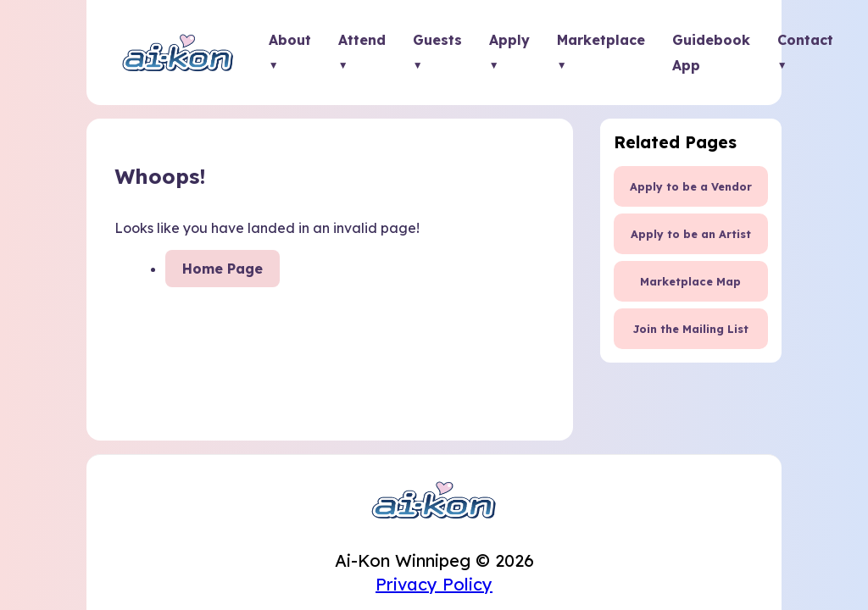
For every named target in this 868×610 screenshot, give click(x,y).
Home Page (223, 269)
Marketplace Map (690, 281)
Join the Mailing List (690, 329)
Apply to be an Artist (691, 234)
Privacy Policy (434, 584)
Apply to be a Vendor (691, 186)
